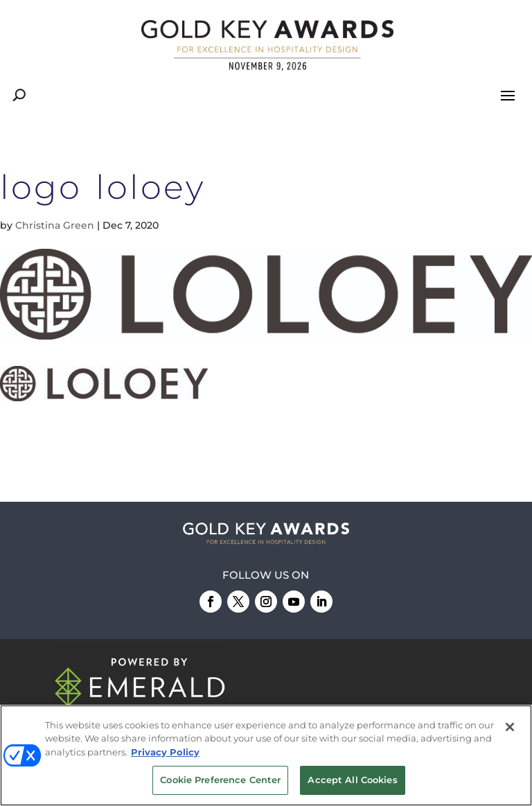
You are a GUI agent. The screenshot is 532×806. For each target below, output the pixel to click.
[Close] (510, 728)
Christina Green (55, 225)
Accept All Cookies (352, 780)
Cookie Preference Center (220, 780)
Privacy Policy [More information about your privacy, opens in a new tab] (165, 753)
